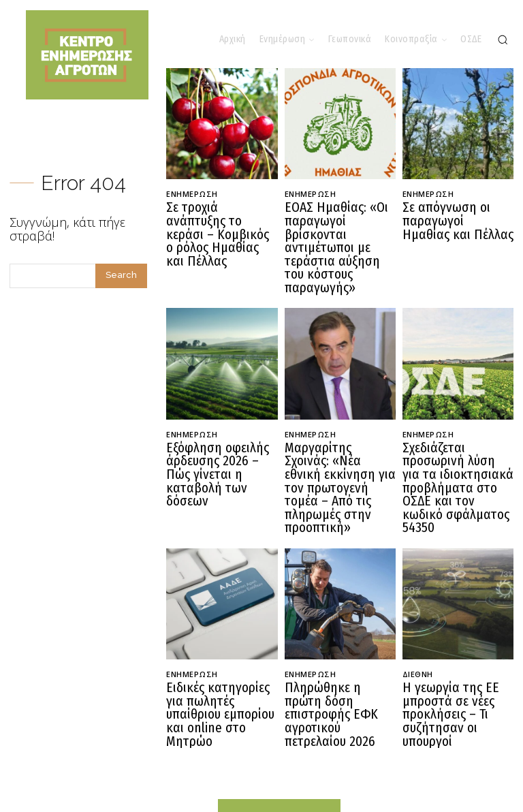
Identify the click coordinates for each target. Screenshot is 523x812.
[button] (503, 40)
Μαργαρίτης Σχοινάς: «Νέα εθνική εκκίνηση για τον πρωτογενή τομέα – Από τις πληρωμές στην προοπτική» (335, 441)
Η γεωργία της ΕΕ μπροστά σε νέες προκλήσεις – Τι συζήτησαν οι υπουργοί (458, 645)
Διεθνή (418, 615)
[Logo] (279, 764)
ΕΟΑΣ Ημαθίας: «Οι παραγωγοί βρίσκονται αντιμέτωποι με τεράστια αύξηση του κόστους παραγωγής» (339, 230)
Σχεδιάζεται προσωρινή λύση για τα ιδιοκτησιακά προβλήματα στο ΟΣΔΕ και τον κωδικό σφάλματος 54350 (458, 441)
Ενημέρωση (192, 194)
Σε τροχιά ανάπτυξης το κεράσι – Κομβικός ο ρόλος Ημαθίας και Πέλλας (221, 224)
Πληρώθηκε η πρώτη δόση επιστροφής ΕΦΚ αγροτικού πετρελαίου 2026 (339, 645)
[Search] (121, 276)
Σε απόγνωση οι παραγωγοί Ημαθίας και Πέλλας (458, 218)
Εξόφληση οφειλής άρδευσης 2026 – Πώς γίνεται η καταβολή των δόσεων (222, 429)
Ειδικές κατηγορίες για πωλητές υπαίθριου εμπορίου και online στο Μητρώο (219, 645)
